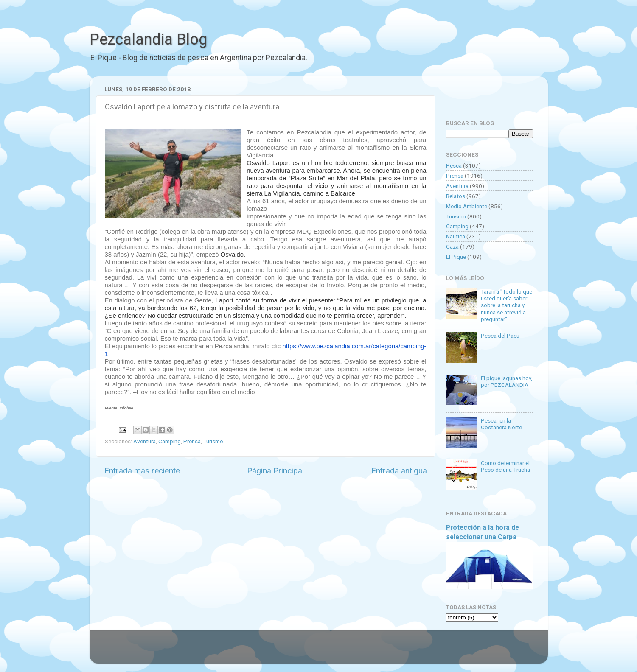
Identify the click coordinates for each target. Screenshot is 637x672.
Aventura (145, 441)
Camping (170, 441)
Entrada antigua (399, 471)
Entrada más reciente (142, 471)
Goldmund (334, 651)
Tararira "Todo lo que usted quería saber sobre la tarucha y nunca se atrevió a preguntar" (507, 305)
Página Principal (275, 471)
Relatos (456, 196)
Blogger (406, 651)
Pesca (454, 165)
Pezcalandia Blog (148, 39)
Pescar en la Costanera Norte (501, 424)
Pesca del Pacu (500, 336)
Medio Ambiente (467, 206)
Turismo (213, 441)
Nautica (456, 236)
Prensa (192, 441)
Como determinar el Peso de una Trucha (505, 466)
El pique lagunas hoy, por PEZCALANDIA (507, 381)
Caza (452, 246)
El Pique (456, 257)
